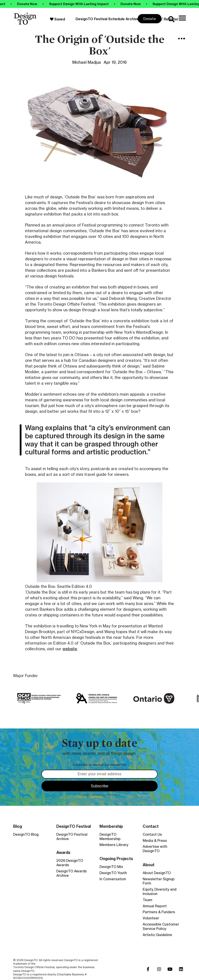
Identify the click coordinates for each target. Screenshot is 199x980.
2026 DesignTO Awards (70, 863)
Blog (18, 826)
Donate (150, 19)
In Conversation (113, 879)
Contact (151, 826)
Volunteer (151, 918)
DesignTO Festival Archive (72, 837)
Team (147, 900)
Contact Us (152, 834)
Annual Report (155, 906)
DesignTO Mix (111, 867)
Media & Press (155, 841)
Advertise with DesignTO (155, 849)
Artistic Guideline (157, 935)
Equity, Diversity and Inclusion (160, 891)
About (149, 865)
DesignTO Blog (26, 834)
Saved (58, 19)
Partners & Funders (159, 912)
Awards (63, 853)
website (70, 649)
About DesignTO (157, 873)
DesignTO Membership (110, 837)
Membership (111, 826)
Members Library (114, 845)
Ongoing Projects (116, 859)
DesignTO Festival (74, 826)
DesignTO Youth (113, 873)
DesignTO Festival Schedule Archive (107, 19)
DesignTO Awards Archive (72, 873)
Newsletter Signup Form (159, 881)
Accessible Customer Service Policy (161, 926)
